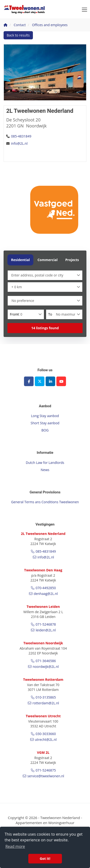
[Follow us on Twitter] (40, 381)
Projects (72, 260)
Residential (20, 260)
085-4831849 (21, 136)
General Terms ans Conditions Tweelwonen (45, 502)
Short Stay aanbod (45, 423)
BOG (45, 430)
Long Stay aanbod (45, 416)
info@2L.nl (19, 143)
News (45, 470)
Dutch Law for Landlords (45, 463)
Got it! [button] (45, 859)
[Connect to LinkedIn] (50, 381)
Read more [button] (15, 846)
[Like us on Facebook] (29, 381)
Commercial (48, 260)
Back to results (18, 35)
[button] (45, 328)
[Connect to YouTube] (61, 381)
